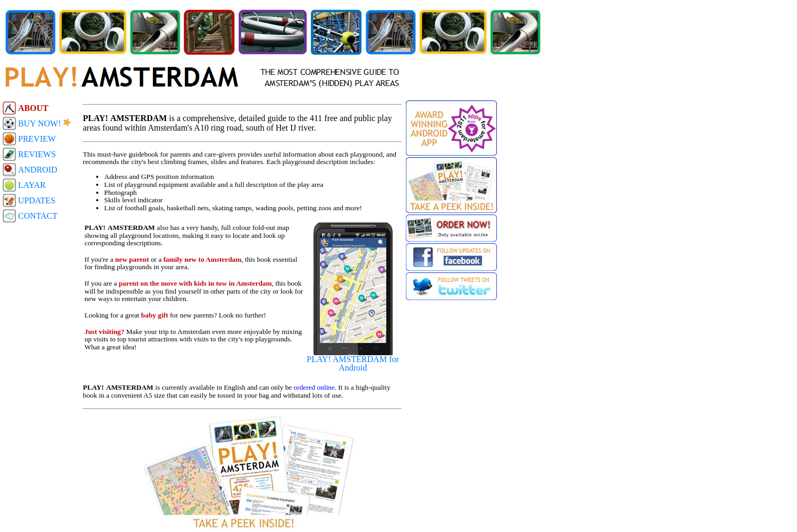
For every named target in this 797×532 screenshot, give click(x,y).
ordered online (314, 387)
